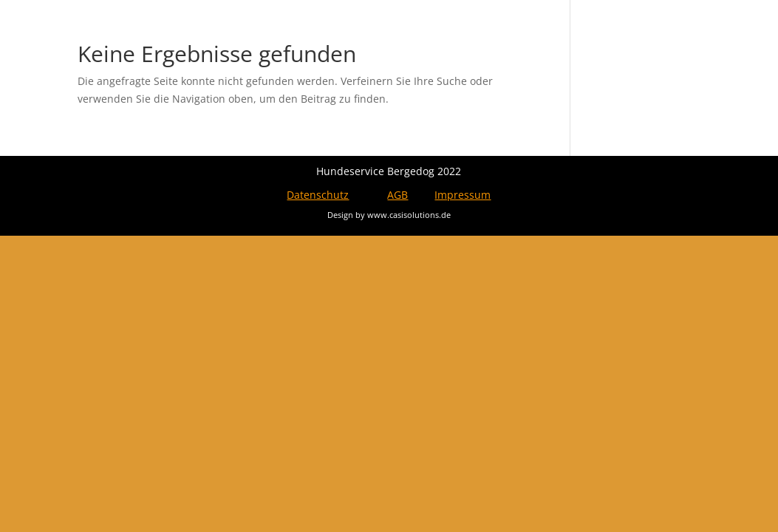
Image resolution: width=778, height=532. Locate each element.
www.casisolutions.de (409, 215)
